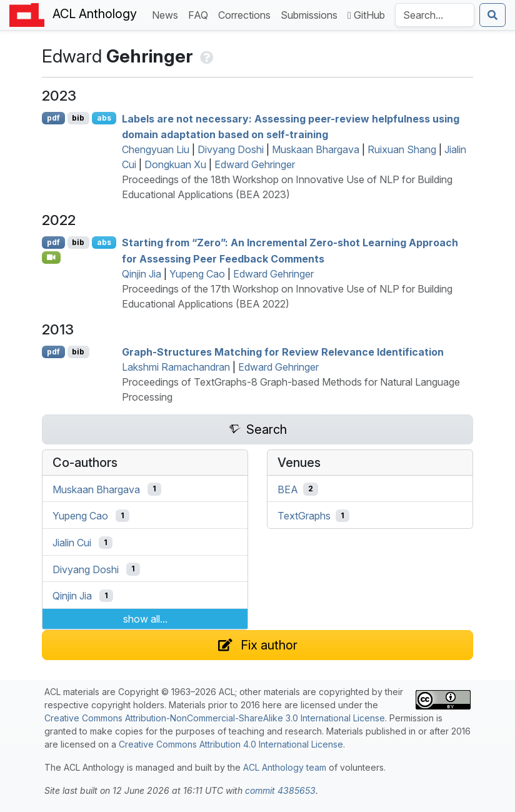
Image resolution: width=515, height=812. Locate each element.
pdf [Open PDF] (53, 118)
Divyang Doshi (231, 149)
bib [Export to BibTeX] (78, 118)
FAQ (201, 14)
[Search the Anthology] (435, 15)
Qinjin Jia (142, 274)
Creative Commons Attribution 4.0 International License (231, 744)
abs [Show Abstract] (104, 118)
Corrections (247, 14)
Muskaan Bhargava (316, 149)
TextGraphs (304, 516)
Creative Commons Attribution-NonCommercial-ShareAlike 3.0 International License (215, 718)
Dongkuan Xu (175, 164)
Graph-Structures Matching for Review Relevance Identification (283, 352)
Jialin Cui (72, 543)
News (167, 14)
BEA (288, 489)
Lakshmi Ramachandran (176, 367)
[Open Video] (51, 258)
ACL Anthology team (285, 767)
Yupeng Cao (197, 274)
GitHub (366, 15)
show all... (145, 619)
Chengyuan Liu (156, 149)
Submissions (312, 14)
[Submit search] (492, 15)
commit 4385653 (280, 790)
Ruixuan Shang (402, 149)
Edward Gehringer (255, 164)
